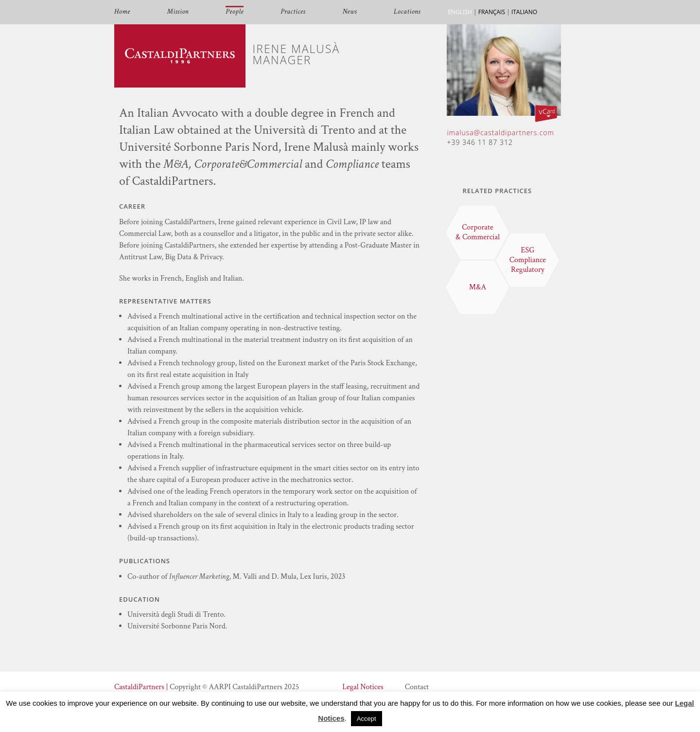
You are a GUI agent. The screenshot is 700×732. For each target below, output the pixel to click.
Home (122, 12)
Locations (407, 12)
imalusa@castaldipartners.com (500, 133)
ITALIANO (524, 12)
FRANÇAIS (492, 12)
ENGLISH (460, 12)
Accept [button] (367, 719)
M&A (478, 287)
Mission (178, 12)
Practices (293, 12)
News (350, 12)
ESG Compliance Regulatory (528, 260)
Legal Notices (363, 687)
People (235, 12)
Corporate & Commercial (478, 232)
